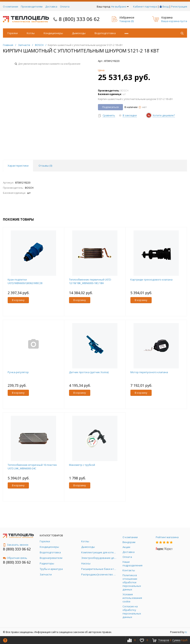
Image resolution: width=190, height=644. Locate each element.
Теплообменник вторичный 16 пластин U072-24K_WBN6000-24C (32, 467)
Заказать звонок (16, 545)
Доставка (51, 7)
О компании (11, 7)
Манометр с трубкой (82, 465)
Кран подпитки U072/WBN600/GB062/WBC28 (25, 281)
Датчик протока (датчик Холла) (89, 372)
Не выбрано (120, 7)
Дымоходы (79, 33)
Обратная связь (15, 558)
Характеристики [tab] (18, 166)
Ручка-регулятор (18, 372)
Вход (166, 7)
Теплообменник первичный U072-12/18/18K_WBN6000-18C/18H (90, 281)
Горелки (13, 33)
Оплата (65, 7)
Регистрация (179, 7)
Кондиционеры (53, 33)
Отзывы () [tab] (45, 166)
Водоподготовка (105, 33)
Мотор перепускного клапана (149, 372)
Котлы (31, 33)
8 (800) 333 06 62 (79, 19)
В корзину (18, 300)
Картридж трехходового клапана (151, 280)
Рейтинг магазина (167, 537)
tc (186, 632)
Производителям (32, 7)
